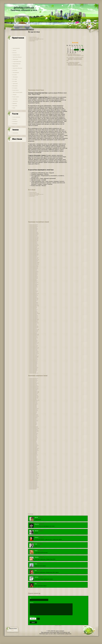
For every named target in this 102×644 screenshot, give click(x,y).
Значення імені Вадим (33, 249)
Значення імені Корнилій (34, 305)
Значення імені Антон (33, 236)
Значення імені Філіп (33, 364)
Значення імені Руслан (33, 344)
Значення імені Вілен (33, 257)
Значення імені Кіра (33, 432)
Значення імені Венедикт (34, 254)
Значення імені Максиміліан (35, 313)
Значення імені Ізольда (34, 421)
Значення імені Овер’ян (34, 328)
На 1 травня (15, 79)
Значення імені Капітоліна (34, 428)
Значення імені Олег (33, 329)
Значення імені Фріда (33, 486)
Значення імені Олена (33, 462)
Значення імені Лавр (33, 307)
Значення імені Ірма (33, 425)
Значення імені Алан (33, 231)
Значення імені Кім (33, 301)
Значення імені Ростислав (34, 343)
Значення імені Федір (33, 363)
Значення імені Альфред (34, 233)
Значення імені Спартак (34, 352)
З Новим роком (15, 59)
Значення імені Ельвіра (34, 410)
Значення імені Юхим (33, 370)
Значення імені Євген (33, 281)
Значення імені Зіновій (34, 287)
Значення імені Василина (34, 396)
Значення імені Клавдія (34, 433)
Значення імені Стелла (33, 477)
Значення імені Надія (33, 454)
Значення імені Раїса (33, 466)
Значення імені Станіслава (34, 476)
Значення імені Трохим (34, 360)
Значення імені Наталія (34, 455)
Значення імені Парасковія (34, 464)
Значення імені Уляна (33, 483)
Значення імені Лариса (33, 438)
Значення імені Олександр (34, 329)
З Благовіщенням (16, 73)
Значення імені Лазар (33, 308)
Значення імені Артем (33, 242)
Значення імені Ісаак (33, 296)
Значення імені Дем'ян (33, 275)
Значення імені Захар (33, 286)
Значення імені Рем (33, 339)
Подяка (14, 108)
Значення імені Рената (33, 468)
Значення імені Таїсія (33, 479)
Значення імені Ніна (33, 458)
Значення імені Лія (33, 442)
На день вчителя (15, 90)
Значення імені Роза (33, 470)
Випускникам (15, 86)
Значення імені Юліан (33, 368)
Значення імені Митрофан (34, 319)
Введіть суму (32, 617)
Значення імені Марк (33, 314)
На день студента (16, 97)
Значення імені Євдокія (34, 415)
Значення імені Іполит (33, 294)
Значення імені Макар (33, 312)
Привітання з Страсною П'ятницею (75, 58)
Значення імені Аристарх (34, 238)
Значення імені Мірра (33, 453)
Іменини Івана (32, 41)
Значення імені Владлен (34, 260)
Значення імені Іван (33, 37)
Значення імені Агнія (33, 381)
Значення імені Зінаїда (33, 418)
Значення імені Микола (34, 317)
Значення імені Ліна (33, 441)
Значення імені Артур (33, 242)
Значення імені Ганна (33, 402)
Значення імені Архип (33, 243)
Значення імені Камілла (34, 427)
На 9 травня (15, 81)
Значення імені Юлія (33, 488)
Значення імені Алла (33, 385)
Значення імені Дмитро (34, 277)
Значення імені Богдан (33, 246)
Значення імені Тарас (33, 355)
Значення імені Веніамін (34, 255)
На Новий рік (15, 121)
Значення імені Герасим (34, 268)
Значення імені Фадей (33, 362)
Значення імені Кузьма (33, 304)
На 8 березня (15, 70)
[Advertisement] (17, 44)
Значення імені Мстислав (34, 323)
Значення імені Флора (33, 485)
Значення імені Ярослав (34, 373)
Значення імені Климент (34, 303)
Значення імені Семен (33, 349)
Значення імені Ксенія (33, 435)
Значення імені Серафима (34, 474)
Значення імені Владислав (34, 260)
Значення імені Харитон (34, 367)
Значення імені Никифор (34, 327)
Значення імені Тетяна (33, 481)
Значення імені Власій (33, 261)
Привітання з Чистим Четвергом (74, 55)
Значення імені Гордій (33, 271)
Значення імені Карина (34, 429)
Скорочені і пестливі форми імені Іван (36, 39)
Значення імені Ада (33, 382)
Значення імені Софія (33, 475)
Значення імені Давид (33, 273)
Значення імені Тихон (33, 359)
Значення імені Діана (33, 405)
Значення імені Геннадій (34, 266)
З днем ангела (15, 101)
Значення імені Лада (33, 436)
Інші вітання (15, 106)
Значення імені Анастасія (34, 387)
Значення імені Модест (34, 321)
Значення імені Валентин (34, 250)
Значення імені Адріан (33, 228)
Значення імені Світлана (34, 473)
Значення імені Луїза (33, 444)
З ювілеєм (14, 50)
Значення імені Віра (33, 399)
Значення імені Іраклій (33, 295)
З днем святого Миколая (17, 57)
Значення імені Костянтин (34, 306)
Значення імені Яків (33, 371)
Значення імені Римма (33, 469)
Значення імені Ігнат (33, 289)
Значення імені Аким (33, 230)
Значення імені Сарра (33, 472)
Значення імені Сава (33, 345)
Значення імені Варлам (34, 252)
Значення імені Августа (34, 378)
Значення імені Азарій (33, 229)
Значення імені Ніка (33, 457)
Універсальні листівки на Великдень (75, 65)
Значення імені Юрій (33, 369)
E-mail (12, 630)
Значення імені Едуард (33, 277)
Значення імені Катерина (34, 431)
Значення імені (15, 133)
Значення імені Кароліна (34, 430)
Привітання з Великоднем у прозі (74, 64)
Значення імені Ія (33, 426)
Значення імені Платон (34, 337)
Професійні (15, 103)
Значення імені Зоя (33, 419)
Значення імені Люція (33, 446)
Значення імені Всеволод (34, 263)
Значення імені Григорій (34, 272)
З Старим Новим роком (17, 61)
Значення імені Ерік (33, 279)
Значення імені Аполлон (34, 237)
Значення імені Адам (33, 227)
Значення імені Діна (33, 406)
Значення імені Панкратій (34, 334)
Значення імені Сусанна (34, 479)
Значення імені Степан (33, 354)
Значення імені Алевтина (34, 383)
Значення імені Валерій (34, 251)
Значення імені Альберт (34, 232)
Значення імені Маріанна (34, 450)
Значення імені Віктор (33, 256)
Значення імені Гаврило (34, 265)
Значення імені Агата (33, 379)
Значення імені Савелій (34, 346)
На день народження (16, 117)
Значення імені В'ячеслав (34, 264)
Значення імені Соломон (34, 351)
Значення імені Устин (33, 361)
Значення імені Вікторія (34, 398)
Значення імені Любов (33, 444)
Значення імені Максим (34, 312)
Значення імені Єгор (33, 283)
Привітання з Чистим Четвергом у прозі (76, 56)
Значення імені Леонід (33, 310)
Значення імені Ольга (33, 463)
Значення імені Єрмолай (34, 284)
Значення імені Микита (34, 316)
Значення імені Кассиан (34, 299)
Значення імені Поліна (33, 465)
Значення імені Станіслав (34, 353)
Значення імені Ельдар (33, 278)
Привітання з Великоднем (73, 63)
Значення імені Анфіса (33, 390)
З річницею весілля (16, 55)
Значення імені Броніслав (34, 248)
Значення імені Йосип (33, 297)
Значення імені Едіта (33, 408)
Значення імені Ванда (33, 394)
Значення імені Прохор (34, 338)
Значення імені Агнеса (33, 380)
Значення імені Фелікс (33, 364)
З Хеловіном (15, 99)
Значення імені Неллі (33, 456)
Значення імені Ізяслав (33, 291)
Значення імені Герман (33, 269)
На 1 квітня (15, 75)
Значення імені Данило (34, 274)
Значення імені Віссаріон (34, 258)
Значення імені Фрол (33, 365)
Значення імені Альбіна (34, 386)
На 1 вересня (15, 88)
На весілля (14, 53)
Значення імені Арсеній (34, 241)
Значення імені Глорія (33, 403)
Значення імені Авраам (34, 226)
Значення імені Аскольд (34, 244)
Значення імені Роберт (33, 340)
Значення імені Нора (33, 461)
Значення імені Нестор (33, 326)
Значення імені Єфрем (33, 285)
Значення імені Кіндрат (34, 302)
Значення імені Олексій (34, 330)
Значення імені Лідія (33, 439)
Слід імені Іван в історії (34, 40)
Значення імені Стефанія (34, 478)
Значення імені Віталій (34, 259)
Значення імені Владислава (34, 400)
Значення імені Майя (33, 447)
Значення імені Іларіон (33, 292)
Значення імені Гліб (33, 270)
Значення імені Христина (34, 487)
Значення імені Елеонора (34, 409)
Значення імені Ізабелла (34, 420)
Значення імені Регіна (33, 467)
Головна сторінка (58, 626)
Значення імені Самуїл (33, 347)
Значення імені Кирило (34, 300)
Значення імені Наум (33, 325)
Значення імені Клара (33, 434)
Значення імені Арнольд (34, 240)
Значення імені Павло (33, 333)
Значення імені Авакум (34, 225)
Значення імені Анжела (34, 388)
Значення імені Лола (33, 443)
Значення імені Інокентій (34, 294)
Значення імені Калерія (34, 426)
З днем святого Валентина (17, 68)
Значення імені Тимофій (34, 357)
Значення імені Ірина (33, 424)
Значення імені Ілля (33, 293)
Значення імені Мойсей (34, 322)
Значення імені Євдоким (34, 282)
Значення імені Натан (33, 324)
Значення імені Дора (33, 407)
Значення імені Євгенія (34, 414)
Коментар (32, 603)
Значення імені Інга (33, 422)
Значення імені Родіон (33, 341)
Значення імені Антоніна (34, 389)
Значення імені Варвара (34, 395)
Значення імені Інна (33, 423)
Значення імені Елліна (33, 409)
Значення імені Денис (33, 276)
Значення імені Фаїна (33, 484)
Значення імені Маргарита (34, 448)
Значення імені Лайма (33, 437)
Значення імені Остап (33, 332)
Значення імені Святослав (34, 347)
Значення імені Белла (33, 391)
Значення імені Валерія (34, 393)
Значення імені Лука (33, 311)
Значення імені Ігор (33, 290)
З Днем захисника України (17, 92)
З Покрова (14, 95)
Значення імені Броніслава (34, 392)
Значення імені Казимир (34, 298)
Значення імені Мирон (33, 318)
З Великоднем (15, 77)
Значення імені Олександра (34, 461)
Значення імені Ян (33, 372)
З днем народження (16, 48)
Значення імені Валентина (34, 392)
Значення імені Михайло (34, 320)
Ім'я (30, 598)
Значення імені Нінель (33, 459)
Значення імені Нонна (33, 460)
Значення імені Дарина (34, 404)
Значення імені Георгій (34, 267)
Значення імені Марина (34, 449)
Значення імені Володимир (34, 262)
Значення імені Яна (33, 489)
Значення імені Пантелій (34, 335)
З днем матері (15, 84)
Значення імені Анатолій (34, 234)
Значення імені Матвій (33, 315)
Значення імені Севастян (34, 348)
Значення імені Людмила (34, 445)
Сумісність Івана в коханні (34, 38)
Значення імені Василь (33, 253)
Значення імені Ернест (33, 280)
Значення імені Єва (33, 413)
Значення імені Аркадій (34, 239)
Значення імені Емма (33, 412)
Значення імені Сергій (33, 350)
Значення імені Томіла (33, 482)
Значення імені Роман (33, 342)
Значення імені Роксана (34, 471)
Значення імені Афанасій (34, 245)
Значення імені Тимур (33, 358)
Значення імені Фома (33, 366)
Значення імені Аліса (33, 384)
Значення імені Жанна (33, 417)
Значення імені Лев (33, 309)
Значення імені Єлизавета (34, 416)
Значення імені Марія (33, 451)
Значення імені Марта (33, 452)
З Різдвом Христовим (16, 64)
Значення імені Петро (33, 336)
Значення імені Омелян (34, 331)
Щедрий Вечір (15, 66)
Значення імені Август (33, 225)
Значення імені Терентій (34, 356)
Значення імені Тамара (33, 480)
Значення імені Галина (33, 401)
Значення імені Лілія (33, 440)
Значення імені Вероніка (34, 397)
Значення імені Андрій (33, 235)
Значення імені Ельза (33, 411)
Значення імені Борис (33, 247)
